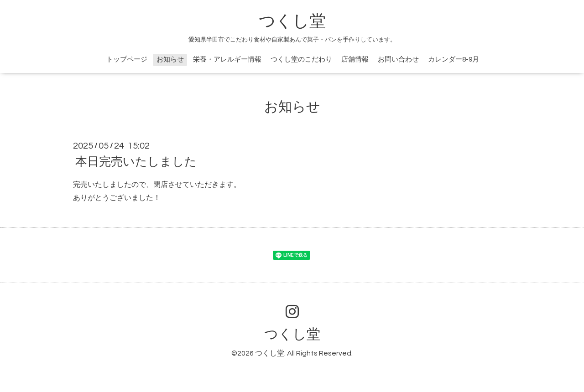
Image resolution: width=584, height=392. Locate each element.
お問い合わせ (398, 59)
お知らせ (170, 59)
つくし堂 (292, 21)
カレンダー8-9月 (454, 59)
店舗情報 (355, 59)
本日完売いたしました (136, 162)
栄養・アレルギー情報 (227, 59)
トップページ (127, 59)
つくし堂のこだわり (301, 59)
